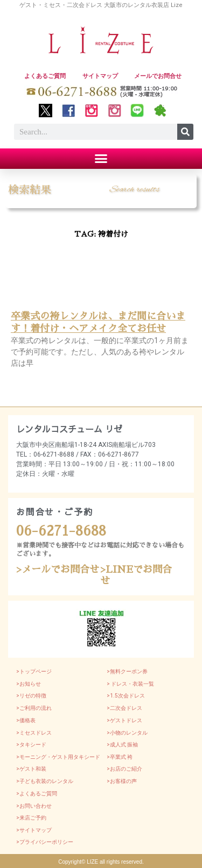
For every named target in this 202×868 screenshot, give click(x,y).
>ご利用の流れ (34, 708)
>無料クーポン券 (127, 671)
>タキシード (31, 745)
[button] (101, 159)
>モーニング (31, 757)
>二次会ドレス (124, 708)
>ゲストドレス (124, 720)
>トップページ (34, 671)
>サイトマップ (34, 830)
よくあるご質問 (45, 76)
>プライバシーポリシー (45, 842)
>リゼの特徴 (31, 696)
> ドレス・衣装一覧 (130, 684)
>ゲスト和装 (31, 769)
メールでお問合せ (158, 76)
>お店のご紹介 (124, 769)
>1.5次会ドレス (126, 696)
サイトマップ (100, 76)
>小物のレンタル (127, 733)
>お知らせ (29, 684)
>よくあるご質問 (37, 794)
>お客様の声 (122, 781)
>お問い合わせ (34, 806)
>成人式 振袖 (122, 745)
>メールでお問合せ (58, 570)
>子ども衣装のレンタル (45, 781)
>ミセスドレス (34, 733)
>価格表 (26, 720)
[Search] (185, 132)
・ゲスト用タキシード (73, 757)
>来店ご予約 (31, 818)
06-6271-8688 (61, 531)
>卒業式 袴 (120, 757)
